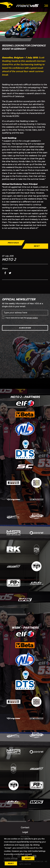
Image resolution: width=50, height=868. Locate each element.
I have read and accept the (22, 318)
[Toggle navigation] (46, 5)
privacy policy (32, 318)
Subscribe (25, 328)
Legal (25, 832)
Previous (13, 243)
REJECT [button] (11, 863)
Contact (25, 828)
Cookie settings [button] (11, 858)
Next (37, 246)
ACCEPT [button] (28, 858)
